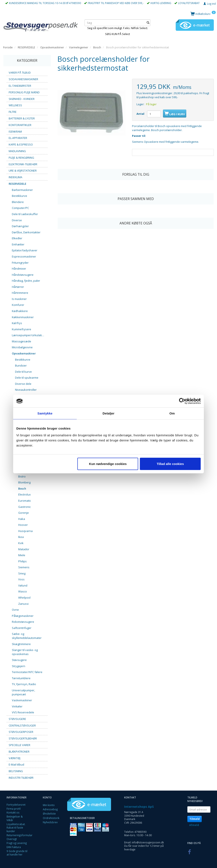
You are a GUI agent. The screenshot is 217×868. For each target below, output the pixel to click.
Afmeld (194, 825)
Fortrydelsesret (16, 805)
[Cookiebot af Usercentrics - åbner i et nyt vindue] (182, 401)
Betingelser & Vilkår (15, 818)
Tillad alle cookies (170, 464)
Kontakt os (13, 812)
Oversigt (12, 839)
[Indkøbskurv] (203, 14)
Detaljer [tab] (108, 413)
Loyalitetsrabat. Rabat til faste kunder (16, 828)
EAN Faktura (14, 847)
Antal (141, 114)
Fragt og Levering (17, 843)
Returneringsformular (19, 835)
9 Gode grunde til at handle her (17, 853)
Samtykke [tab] (45, 413)
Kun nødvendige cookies (108, 464)
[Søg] (148, 23)
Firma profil (14, 809)
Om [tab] (172, 413)
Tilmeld (195, 819)
